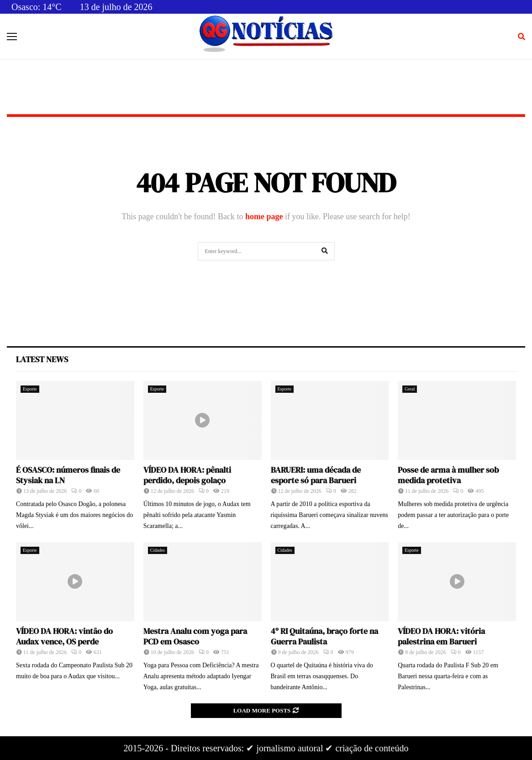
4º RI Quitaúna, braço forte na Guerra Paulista (324, 636)
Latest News (42, 359)
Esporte (30, 389)
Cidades (158, 550)
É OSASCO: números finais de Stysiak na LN (68, 475)
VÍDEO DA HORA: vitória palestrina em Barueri (441, 636)
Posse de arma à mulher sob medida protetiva (448, 475)
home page (264, 216)
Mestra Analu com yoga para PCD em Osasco (195, 636)
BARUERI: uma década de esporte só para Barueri (316, 475)
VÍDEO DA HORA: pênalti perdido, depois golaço (187, 475)
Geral (410, 389)
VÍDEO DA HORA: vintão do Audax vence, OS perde (64, 636)
